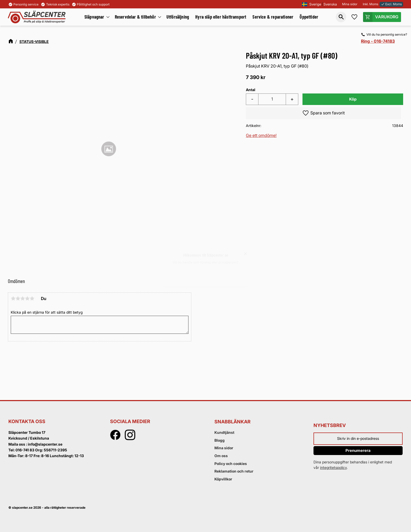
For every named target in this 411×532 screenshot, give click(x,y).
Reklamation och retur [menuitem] (234, 471)
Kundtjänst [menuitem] (224, 432)
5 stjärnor (32, 298)
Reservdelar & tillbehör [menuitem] (135, 17)
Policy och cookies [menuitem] (231, 464)
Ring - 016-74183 (378, 41)
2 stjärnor (18, 298)
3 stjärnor (23, 298)
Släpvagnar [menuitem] (94, 17)
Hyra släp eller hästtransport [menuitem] (221, 17)
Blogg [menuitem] (220, 440)
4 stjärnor (27, 298)
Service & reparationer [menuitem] (273, 17)
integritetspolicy (333, 467)
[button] (341, 17)
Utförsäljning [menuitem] (178, 17)
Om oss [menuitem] (221, 456)
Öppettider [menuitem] (309, 17)
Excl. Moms (391, 4)
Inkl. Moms (371, 4)
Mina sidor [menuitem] (224, 448)
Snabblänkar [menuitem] (232, 422)
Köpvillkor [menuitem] (223, 479)
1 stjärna (13, 298)
